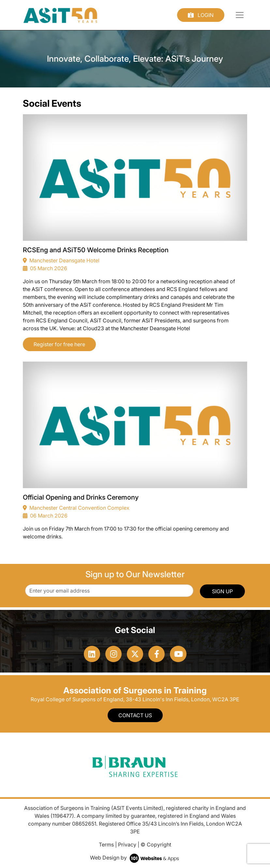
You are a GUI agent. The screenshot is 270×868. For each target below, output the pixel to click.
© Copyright (156, 845)
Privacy (127, 845)
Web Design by (135, 858)
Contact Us (135, 715)
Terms (106, 845)
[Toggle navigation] (240, 15)
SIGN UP (222, 591)
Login (201, 15)
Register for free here (59, 344)
